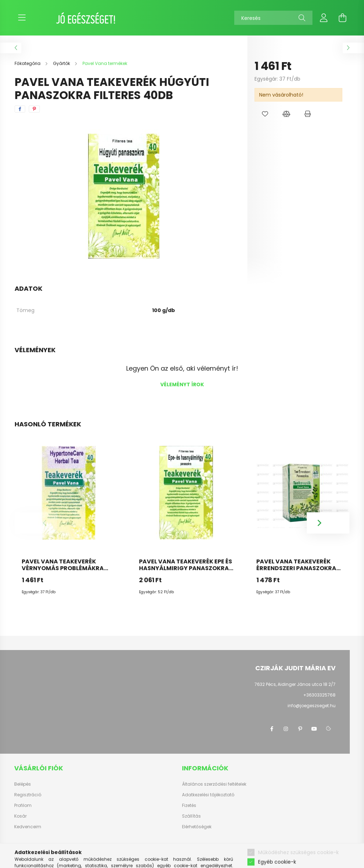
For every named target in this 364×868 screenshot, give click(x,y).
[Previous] (36, 523)
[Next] (328, 523)
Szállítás (191, 816)
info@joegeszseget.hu (312, 706)
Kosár (20, 816)
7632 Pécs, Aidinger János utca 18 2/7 (295, 684)
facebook (272, 729)
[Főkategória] (28, 63)
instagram (286, 729)
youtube (314, 729)
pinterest (300, 729)
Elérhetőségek (197, 827)
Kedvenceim (28, 827)
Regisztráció (28, 795)
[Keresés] (273, 18)
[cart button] (342, 18)
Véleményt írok (182, 384)
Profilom (23, 806)
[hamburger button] (22, 18)
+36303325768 (319, 695)
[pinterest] (34, 109)
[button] (265, 114)
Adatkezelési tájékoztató (208, 795)
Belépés (23, 784)
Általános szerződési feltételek (214, 784)
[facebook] (20, 109)
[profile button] (324, 18)
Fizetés (189, 806)
